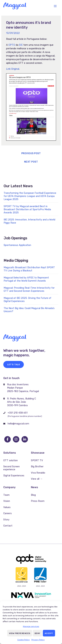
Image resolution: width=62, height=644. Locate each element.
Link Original (13, 69)
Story (6, 520)
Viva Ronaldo (38, 473)
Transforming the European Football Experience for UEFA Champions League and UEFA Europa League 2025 (30, 196)
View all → (37, 479)
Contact (8, 526)
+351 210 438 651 (18, 413)
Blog (33, 495)
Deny (37, 633)
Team (6, 495)
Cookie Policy (24, 640)
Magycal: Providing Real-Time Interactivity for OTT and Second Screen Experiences (29, 289)
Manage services (31, 626)
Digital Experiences (14, 476)
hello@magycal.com (18, 424)
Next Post (31, 162)
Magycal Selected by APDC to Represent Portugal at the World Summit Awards (26, 279)
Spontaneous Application (17, 245)
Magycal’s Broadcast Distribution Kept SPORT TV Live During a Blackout (29, 269)
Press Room (38, 501)
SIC (21, 45)
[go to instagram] (16, 439)
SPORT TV (37, 460)
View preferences (20, 633)
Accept (49, 633)
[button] (14, 364)
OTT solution (10, 460)
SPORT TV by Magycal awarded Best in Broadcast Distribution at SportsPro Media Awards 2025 (27, 209)
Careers (8, 513)
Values (7, 507)
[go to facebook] (8, 439)
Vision (7, 501)
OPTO (12, 45)
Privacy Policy (38, 640)
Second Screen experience (11, 468)
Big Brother (37, 466)
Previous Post (31, 153)
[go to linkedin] (25, 439)
